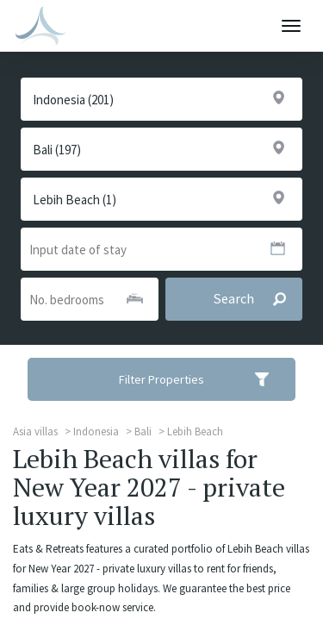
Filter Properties (205, 379)
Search (257, 299)
